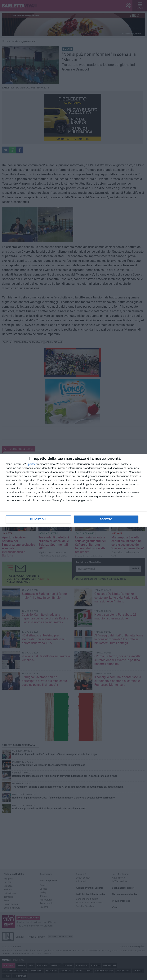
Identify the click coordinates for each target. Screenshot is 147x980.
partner (32, 464)
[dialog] (73, 490)
